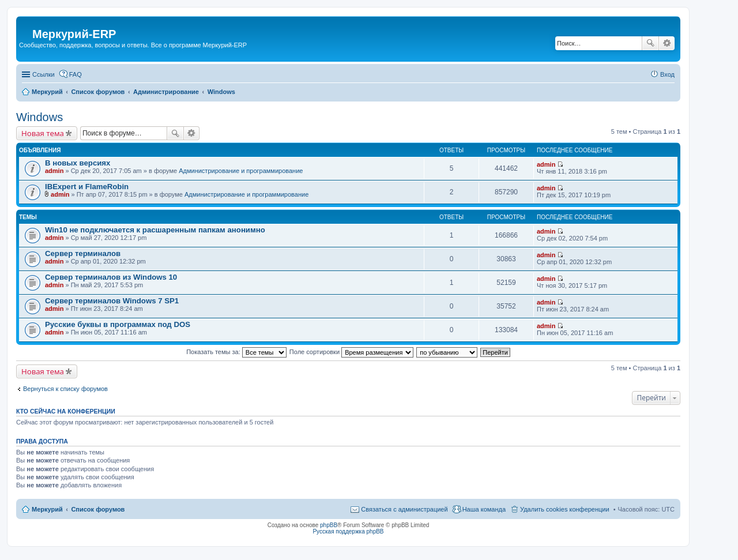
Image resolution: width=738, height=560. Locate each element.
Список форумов (98, 509)
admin (54, 171)
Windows (39, 117)
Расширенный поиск (667, 43)
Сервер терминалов (83, 253)
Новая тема (43, 133)
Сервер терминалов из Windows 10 (111, 277)
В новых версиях (78, 163)
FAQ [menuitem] (76, 74)
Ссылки (44, 74)
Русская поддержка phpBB (348, 531)
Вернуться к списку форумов (65, 389)
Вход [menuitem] (667, 74)
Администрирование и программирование (241, 171)
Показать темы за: (236, 352)
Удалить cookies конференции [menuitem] (565, 509)
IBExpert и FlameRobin (87, 187)
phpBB (329, 525)
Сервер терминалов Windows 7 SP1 (112, 301)
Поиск (650, 43)
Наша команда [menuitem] (484, 509)
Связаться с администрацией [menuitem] (404, 509)
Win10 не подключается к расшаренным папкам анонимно (155, 230)
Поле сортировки (351, 352)
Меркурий (47, 509)
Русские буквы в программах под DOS (118, 324)
